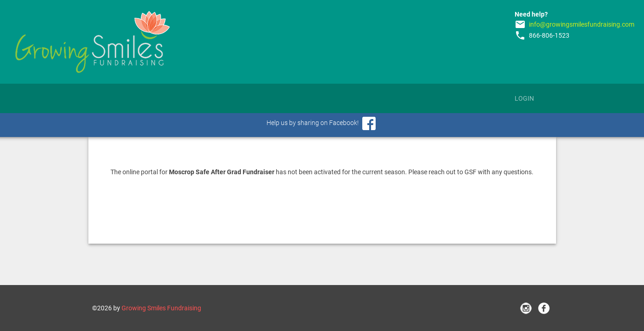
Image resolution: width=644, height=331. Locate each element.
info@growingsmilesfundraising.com (582, 24)
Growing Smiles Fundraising (161, 308)
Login (524, 98)
